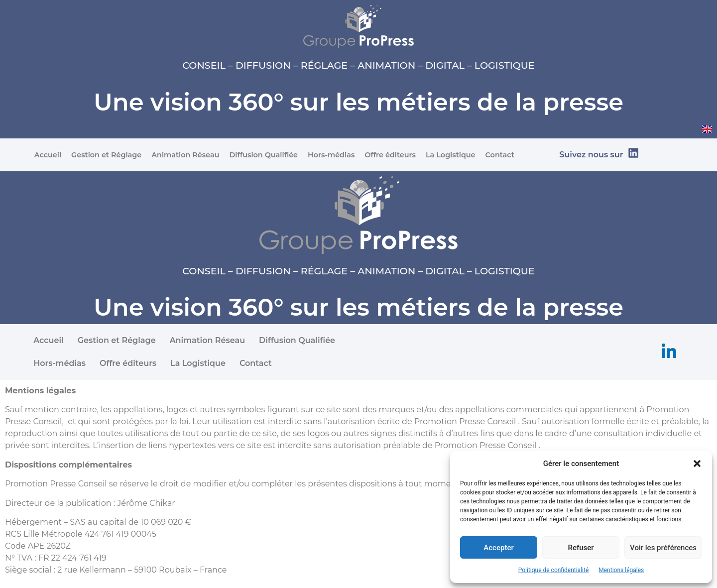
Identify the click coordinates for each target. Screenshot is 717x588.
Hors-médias (331, 155)
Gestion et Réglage (106, 155)
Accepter (498, 548)
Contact (500, 155)
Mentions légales (621, 570)
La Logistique (451, 155)
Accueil (48, 155)
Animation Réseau (185, 155)
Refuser (581, 548)
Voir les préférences (663, 548)
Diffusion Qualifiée (263, 155)
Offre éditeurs (390, 155)
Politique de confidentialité (554, 570)
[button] (697, 464)
